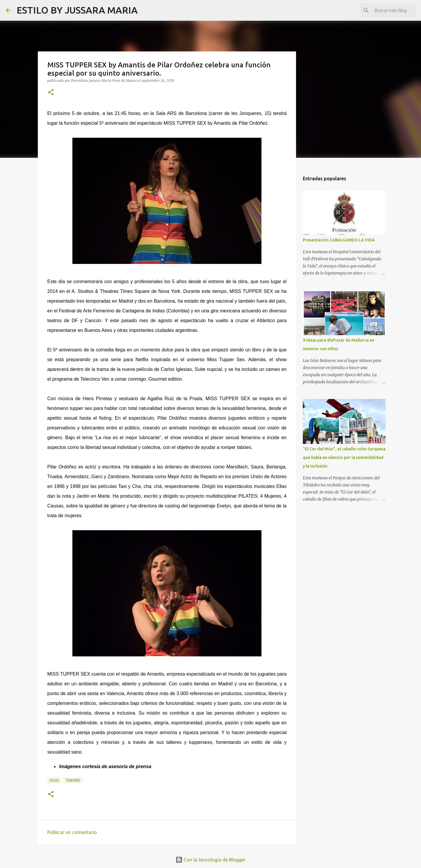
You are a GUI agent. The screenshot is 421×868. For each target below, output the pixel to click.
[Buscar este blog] (385, 10)
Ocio (54, 780)
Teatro (73, 780)
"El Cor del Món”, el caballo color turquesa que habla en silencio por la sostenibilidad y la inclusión (344, 457)
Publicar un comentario (72, 832)
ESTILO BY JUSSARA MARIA (77, 10)
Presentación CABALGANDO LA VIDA (339, 240)
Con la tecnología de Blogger (210, 860)
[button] (51, 93)
